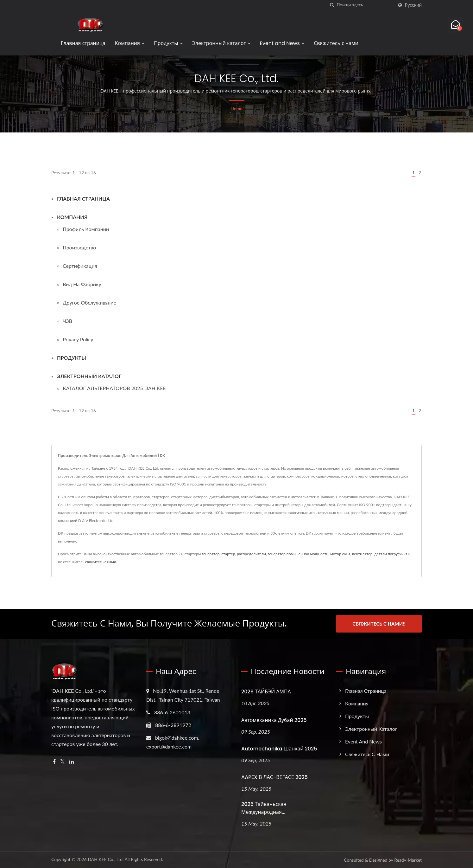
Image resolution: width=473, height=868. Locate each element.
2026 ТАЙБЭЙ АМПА (266, 691)
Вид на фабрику (82, 284)
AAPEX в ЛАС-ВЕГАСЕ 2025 (274, 777)
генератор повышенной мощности (298, 554)
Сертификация (80, 266)
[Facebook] (54, 761)
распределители (251, 554)
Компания (130, 43)
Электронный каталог (221, 43)
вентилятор (362, 554)
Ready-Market (408, 860)
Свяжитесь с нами (336, 43)
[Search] (365, 5)
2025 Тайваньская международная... (264, 808)
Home (236, 109)
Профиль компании (86, 229)
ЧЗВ (67, 321)
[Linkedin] (72, 761)
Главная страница (83, 43)
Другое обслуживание (89, 302)
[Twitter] (63, 761)
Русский (413, 5)
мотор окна (340, 554)
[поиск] (332, 5)
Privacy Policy (78, 339)
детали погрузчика (391, 554)
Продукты (168, 43)
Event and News (282, 43)
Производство (79, 247)
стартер (228, 554)
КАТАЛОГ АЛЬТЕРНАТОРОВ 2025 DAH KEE (114, 388)
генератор (211, 554)
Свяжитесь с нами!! (379, 624)
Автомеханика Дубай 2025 (274, 720)
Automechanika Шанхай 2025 (279, 748)
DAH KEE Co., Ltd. (106, 859)
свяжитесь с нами (101, 562)
